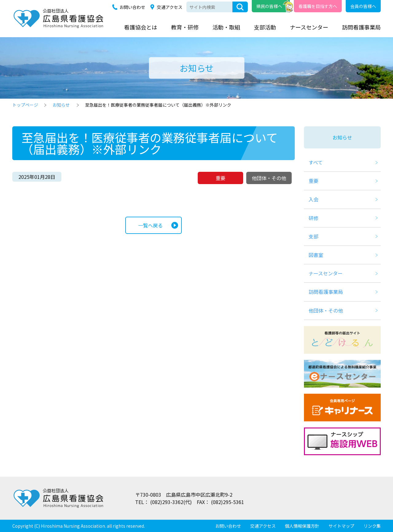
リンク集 (372, 526)
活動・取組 (226, 27)
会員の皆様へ (363, 6)
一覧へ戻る (150, 225)
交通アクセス (170, 7)
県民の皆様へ (269, 6)
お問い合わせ (132, 7)
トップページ (25, 105)
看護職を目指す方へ (318, 6)
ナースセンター (309, 27)
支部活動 (265, 27)
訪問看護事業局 (361, 27)
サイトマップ (341, 526)
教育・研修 (185, 27)
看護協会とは (141, 27)
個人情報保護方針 (302, 526)
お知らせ (61, 105)
